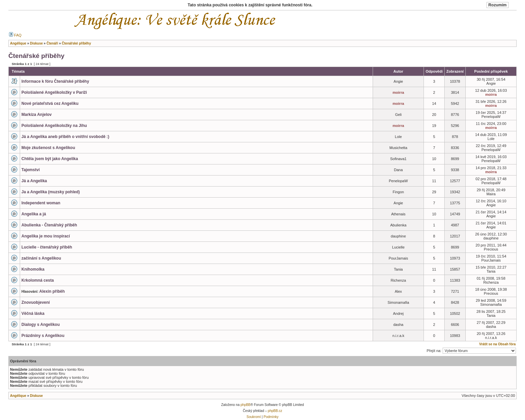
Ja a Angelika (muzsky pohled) (51, 192)
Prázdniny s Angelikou (43, 336)
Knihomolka (33, 269)
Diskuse (36, 396)
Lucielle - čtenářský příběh (47, 247)
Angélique (18, 396)
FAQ (15, 35)
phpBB (245, 405)
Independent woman (41, 203)
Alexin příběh (52, 291)
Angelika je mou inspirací (46, 236)
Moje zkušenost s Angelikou (48, 148)
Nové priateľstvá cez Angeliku (50, 103)
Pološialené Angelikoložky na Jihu (54, 126)
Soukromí (254, 417)
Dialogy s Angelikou (41, 325)
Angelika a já (34, 214)
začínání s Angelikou (41, 258)
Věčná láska (33, 313)
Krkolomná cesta (38, 280)
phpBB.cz (275, 411)
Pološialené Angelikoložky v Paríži (54, 92)
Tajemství (30, 170)
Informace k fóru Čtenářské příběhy (55, 81)
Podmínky (271, 417)
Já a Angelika (34, 181)
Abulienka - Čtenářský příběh (49, 225)
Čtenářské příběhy (36, 56)
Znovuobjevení (36, 302)
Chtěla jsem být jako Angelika (50, 159)
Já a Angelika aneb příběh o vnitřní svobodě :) (65, 137)
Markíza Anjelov (36, 115)
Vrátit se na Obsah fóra (497, 344)
